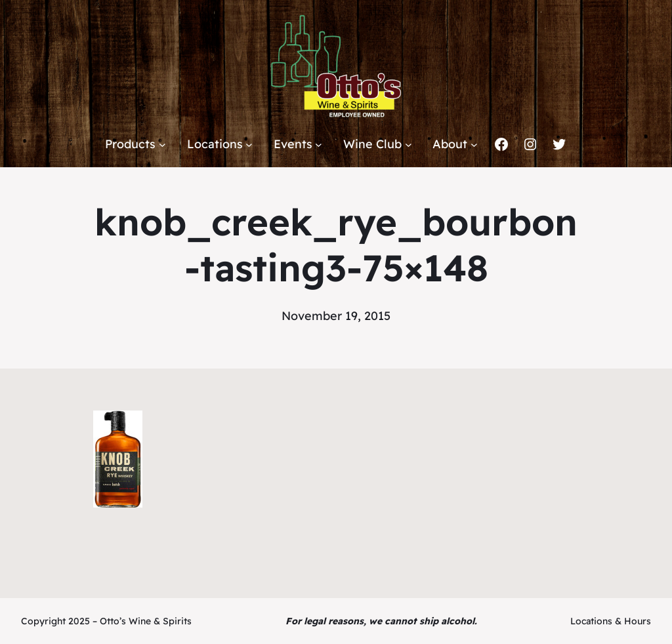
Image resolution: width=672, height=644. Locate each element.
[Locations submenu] (249, 145)
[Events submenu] (319, 145)
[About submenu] (474, 145)
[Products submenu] (162, 145)
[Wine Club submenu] (409, 145)
